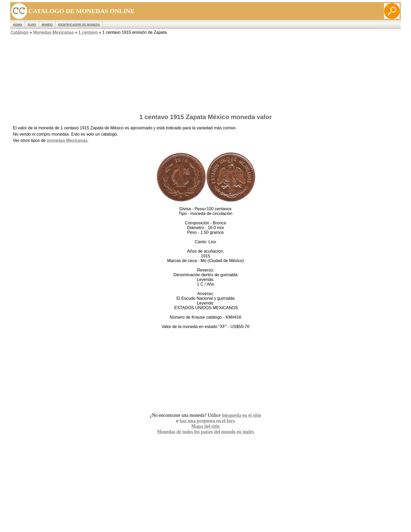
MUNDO (47, 25)
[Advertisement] (206, 73)
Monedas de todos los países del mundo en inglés (205, 432)
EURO (32, 25)
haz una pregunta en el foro (207, 421)
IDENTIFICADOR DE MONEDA (79, 25)
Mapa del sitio (205, 426)
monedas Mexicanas (67, 140)
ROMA (18, 25)
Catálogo (19, 32)
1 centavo (88, 32)
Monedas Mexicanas (53, 32)
